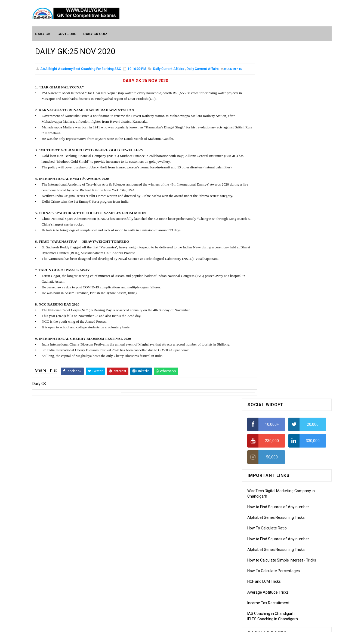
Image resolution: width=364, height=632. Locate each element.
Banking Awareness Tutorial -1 (274, 568)
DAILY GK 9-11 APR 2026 (294, 296)
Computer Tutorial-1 (265, 496)
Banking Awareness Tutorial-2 (273, 575)
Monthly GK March (263, 448)
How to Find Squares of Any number (278, 154)
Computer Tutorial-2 (265, 504)
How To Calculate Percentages (274, 218)
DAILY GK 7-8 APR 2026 (293, 318)
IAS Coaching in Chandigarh (271, 261)
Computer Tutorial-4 (265, 520)
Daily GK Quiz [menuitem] (96, 33)
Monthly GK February (265, 456)
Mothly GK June (261, 425)
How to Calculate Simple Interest (275, 208)
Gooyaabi (219, 625)
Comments (49, 75)
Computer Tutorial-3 (265, 512)
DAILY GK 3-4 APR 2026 (293, 340)
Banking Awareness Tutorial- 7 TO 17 (279, 599)
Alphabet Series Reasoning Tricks (276, 165)
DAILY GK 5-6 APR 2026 (293, 362)
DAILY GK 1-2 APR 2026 (293, 384)
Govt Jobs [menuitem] (67, 33)
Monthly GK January (264, 464)
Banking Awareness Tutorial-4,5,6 (276, 591)
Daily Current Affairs (169, 69)
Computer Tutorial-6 (265, 535)
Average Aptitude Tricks (268, 239)
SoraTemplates (170, 625)
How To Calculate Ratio (267, 175)
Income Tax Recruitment (268, 250)
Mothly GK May (260, 433)
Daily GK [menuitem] (43, 33)
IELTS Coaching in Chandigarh (273, 266)
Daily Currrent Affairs (203, 69)
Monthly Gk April (261, 440)
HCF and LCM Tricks (264, 229)
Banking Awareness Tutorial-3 (273, 583)
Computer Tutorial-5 (265, 528)
